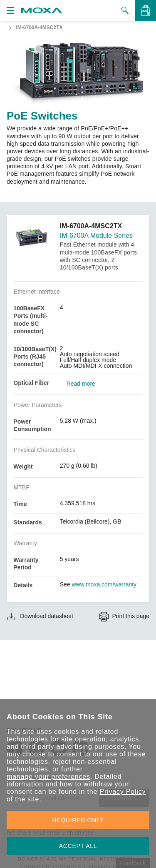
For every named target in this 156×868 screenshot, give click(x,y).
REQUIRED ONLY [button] (78, 820)
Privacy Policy (123, 792)
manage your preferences (48, 777)
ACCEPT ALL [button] (78, 846)
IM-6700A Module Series (96, 236)
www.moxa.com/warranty (104, 584)
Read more (81, 384)
